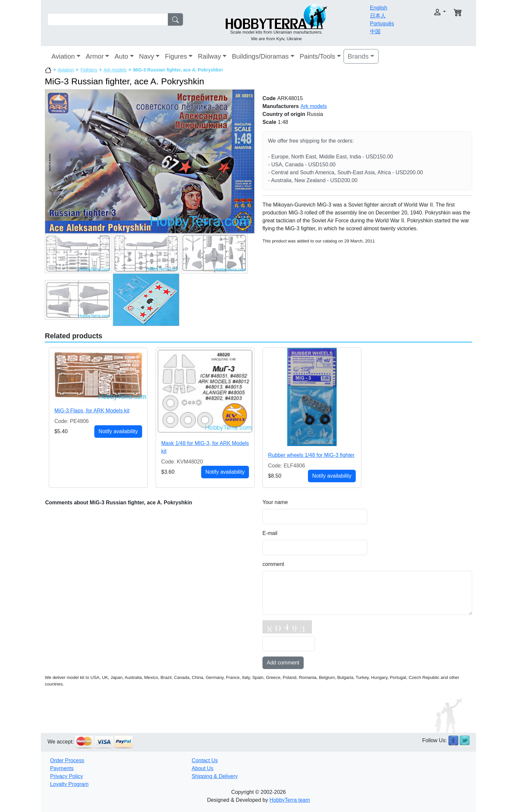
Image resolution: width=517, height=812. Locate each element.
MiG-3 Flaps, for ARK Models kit (92, 411)
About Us (202, 768)
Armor (95, 56)
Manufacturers (281, 106)
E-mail (270, 533)
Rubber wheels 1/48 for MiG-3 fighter (311, 455)
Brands (358, 56)
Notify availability (118, 431)
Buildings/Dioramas (260, 56)
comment (273, 564)
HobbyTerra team (290, 800)
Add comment (283, 663)
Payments (62, 768)
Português (382, 24)
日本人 (378, 16)
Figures (176, 56)
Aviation (63, 56)
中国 (375, 31)
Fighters (89, 70)
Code (269, 98)
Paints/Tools (318, 56)
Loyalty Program (69, 784)
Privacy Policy (67, 776)
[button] (426, 12)
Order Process (67, 760)
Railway (209, 56)
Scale (269, 122)
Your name (275, 502)
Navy (147, 56)
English (379, 8)
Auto (121, 56)
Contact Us (205, 760)
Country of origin (284, 114)
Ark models (115, 70)
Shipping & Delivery (215, 776)
